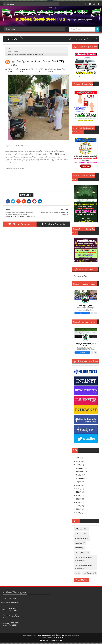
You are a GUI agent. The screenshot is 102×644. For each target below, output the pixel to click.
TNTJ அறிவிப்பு (80, 553)
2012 (78, 506)
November (80, 472)
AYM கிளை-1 (53, 69)
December (80, 468)
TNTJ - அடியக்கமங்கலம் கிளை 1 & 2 (50, 635)
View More (81, 580)
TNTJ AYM (59, 637)
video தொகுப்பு (88, 573)
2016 (78, 492)
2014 (78, 499)
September (80, 478)
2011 (78, 509)
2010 (78, 513)
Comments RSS (56, 640)
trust (76, 573)
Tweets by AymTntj (80, 276)
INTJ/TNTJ (78, 548)
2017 (78, 489)
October (79, 475)
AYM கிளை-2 (79, 534)
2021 (78, 458)
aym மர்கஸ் (79, 543)
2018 (78, 485)
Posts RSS (44, 640)
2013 (78, 502)
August (79, 482)
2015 (78, 496)
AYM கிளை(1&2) (80, 538)
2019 (78, 465)
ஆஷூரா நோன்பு (13, 51)
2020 (78, 461)
